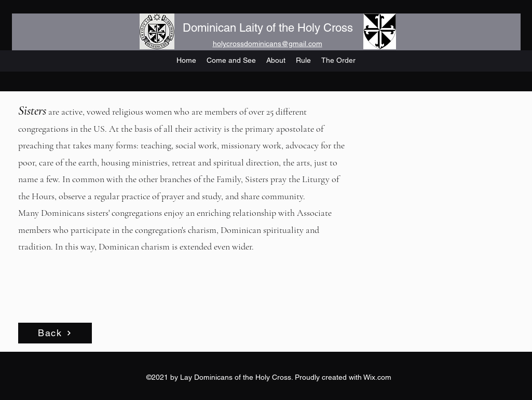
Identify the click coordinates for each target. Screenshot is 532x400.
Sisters (32, 111)
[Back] (55, 333)
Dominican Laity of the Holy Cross (268, 28)
